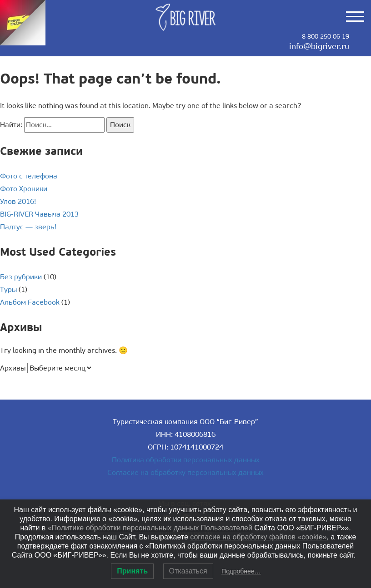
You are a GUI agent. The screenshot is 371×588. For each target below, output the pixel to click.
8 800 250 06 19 (326, 37)
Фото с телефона (29, 176)
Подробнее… (241, 571)
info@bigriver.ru (319, 46)
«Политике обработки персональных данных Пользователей (150, 528)
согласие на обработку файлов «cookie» (258, 537)
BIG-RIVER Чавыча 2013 (39, 214)
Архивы (13, 368)
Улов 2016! (18, 201)
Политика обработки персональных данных (186, 460)
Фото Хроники (24, 189)
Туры (8, 289)
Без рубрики (21, 277)
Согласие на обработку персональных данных (185, 472)
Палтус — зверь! (28, 227)
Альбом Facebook (30, 302)
